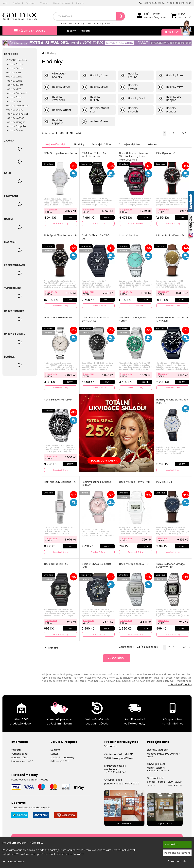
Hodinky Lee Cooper (18, 106)
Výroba (44, 3)
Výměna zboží (19, 751)
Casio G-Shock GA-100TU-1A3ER (97, 564)
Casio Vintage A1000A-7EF (134, 562)
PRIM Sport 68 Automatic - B (61, 235)
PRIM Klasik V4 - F (166, 480)
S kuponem (51, 209)
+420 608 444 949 (115, 770)
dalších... (117, 656)
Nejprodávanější (57, 144)
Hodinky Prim (13, 72)
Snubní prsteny (77, 24)
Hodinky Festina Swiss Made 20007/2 (172, 400)
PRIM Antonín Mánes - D (170, 235)
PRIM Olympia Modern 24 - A (61, 153)
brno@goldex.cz (156, 762)
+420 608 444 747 (150, 3)
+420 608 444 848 (158, 768)
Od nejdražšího (106, 144)
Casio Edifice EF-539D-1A (58, 399)
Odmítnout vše (177, 861)
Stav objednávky (62, 3)
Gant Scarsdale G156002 (58, 317)
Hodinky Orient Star (17, 114)
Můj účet (152, 14)
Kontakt (55, 751)
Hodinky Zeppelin (16, 126)
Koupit (70, 217)
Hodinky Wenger (15, 122)
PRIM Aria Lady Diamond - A (60, 480)
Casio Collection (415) (57, 562)
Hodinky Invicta (15, 85)
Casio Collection (129, 235)
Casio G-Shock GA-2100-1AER (96, 237)
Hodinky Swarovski (17, 93)
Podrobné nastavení (177, 853)
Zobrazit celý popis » (180, 682)
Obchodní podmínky (62, 755)
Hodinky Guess (15, 130)
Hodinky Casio (14, 64)
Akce (5, 3)
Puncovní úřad (20, 755)
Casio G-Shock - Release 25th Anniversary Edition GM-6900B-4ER (134, 156)
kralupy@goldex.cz (115, 763)
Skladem (161, 144)
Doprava (30, 3)
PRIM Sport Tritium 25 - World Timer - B (95, 155)
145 (184, 133)
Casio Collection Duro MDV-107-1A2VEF (173, 318)
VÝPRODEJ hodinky (16, 60)
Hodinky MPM (13, 89)
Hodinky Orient (14, 110)
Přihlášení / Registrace (155, 18)
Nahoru (51, 645)
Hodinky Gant (14, 101)
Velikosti (85, 31)
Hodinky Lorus (14, 77)
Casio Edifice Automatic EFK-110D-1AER (96, 318)
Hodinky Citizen (15, 97)
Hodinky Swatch (15, 118)
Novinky (82, 144)
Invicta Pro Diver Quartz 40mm (133, 318)
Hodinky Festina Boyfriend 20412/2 (97, 482)
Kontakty (80, 3)
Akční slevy (175, 32)
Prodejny (71, 31)
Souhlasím (171, 844)
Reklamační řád (60, 759)
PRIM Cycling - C (166, 153)
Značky (16, 3)
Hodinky (109, 24)
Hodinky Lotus (14, 81)
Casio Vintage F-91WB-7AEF (135, 480)
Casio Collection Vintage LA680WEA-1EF (171, 564)
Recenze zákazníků (22, 759)
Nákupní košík (185, 18)
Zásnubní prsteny (95, 24)
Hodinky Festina (15, 68)
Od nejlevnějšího (135, 144)
